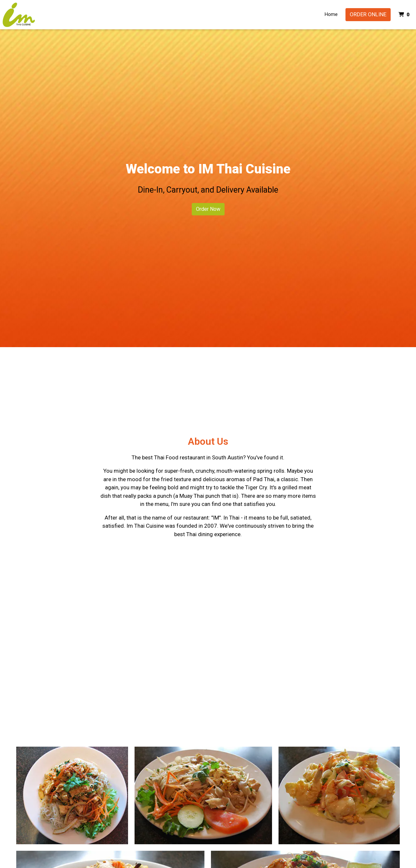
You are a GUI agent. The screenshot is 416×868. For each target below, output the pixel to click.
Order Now (208, 209)
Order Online (368, 14)
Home (331, 14)
